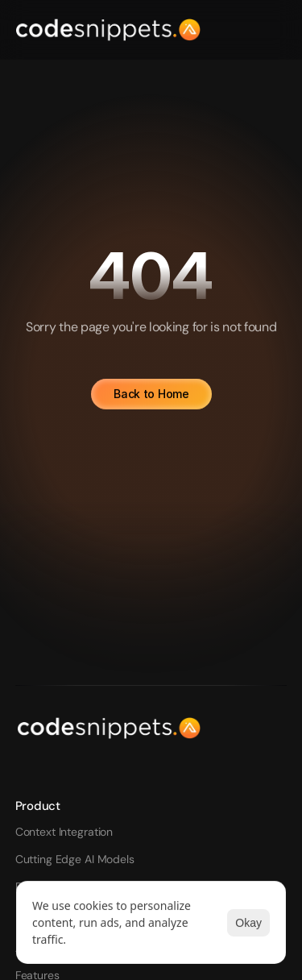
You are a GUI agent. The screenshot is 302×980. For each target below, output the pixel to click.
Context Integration (64, 832)
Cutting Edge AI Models (75, 859)
